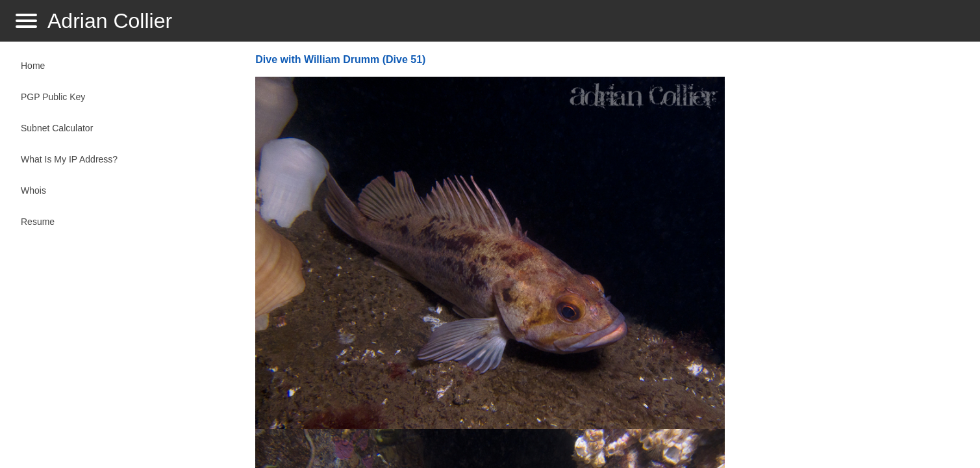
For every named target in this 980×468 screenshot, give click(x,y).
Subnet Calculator (57, 128)
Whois (33, 190)
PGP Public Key (53, 97)
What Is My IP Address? (69, 159)
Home (33, 66)
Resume (38, 222)
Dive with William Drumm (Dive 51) (340, 59)
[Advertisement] (847, 257)
